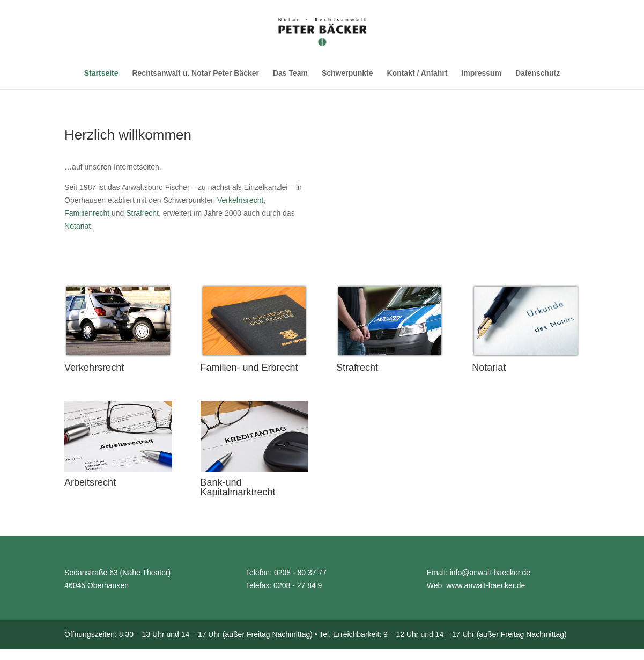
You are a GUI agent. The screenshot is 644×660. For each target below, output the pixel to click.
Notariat (77, 226)
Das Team (290, 73)
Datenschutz (538, 73)
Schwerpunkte (347, 73)
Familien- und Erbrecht (249, 371)
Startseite (101, 73)
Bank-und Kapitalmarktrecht (238, 490)
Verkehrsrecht (240, 200)
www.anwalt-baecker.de (486, 589)
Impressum (481, 73)
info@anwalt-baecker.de (490, 576)
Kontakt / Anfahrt (417, 73)
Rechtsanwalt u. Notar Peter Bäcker (195, 73)
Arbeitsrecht (90, 486)
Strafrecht (142, 213)
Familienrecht (87, 213)
